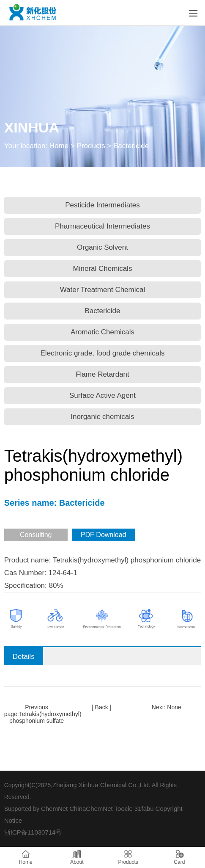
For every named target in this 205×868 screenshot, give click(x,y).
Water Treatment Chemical (103, 290)
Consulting (36, 535)
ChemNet (54, 809)
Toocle (124, 809)
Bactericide (102, 311)
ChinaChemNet (91, 809)
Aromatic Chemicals (102, 332)
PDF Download (104, 535)
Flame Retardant (102, 374)
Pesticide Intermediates (102, 205)
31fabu (144, 809)
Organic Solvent (102, 247)
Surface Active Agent (102, 395)
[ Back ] (102, 707)
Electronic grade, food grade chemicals (103, 353)
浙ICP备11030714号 (33, 832)
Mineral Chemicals (103, 269)
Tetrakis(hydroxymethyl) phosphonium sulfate (45, 717)
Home (59, 146)
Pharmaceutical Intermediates (102, 226)
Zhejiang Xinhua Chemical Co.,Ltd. (101, 785)
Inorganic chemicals (102, 417)
